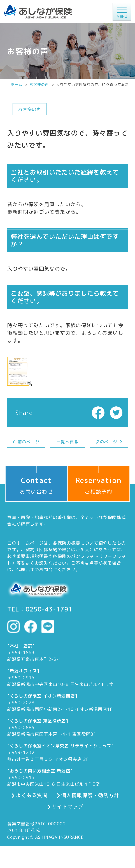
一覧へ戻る (67, 442)
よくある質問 (32, 795)
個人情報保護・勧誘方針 (90, 795)
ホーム (17, 84)
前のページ (29, 442)
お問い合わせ (36, 481)
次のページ (106, 442)
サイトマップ (67, 806)
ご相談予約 (99, 481)
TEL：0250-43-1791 (40, 609)
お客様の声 (39, 84)
